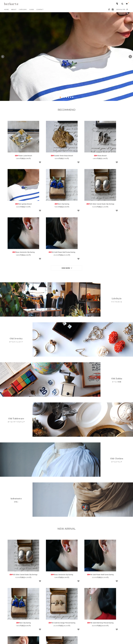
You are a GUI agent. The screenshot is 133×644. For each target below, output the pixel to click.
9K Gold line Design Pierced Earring (20, 549)
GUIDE (32, 9)
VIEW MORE (67, 207)
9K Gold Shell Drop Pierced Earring (51, 549)
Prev (3, 57)
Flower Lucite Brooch (20, 148)
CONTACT (40, 9)
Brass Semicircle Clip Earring (82, 189)
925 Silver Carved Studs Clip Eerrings (51, 190)
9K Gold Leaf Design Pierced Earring (113, 550)
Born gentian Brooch (113, 148)
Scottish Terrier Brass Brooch (51, 148)
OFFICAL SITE (121, 9)
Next (130, 57)
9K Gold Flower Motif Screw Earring (113, 189)
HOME (6, 9)
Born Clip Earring (20, 189)
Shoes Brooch (82, 148)
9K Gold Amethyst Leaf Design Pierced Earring (82, 550)
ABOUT (14, 9)
